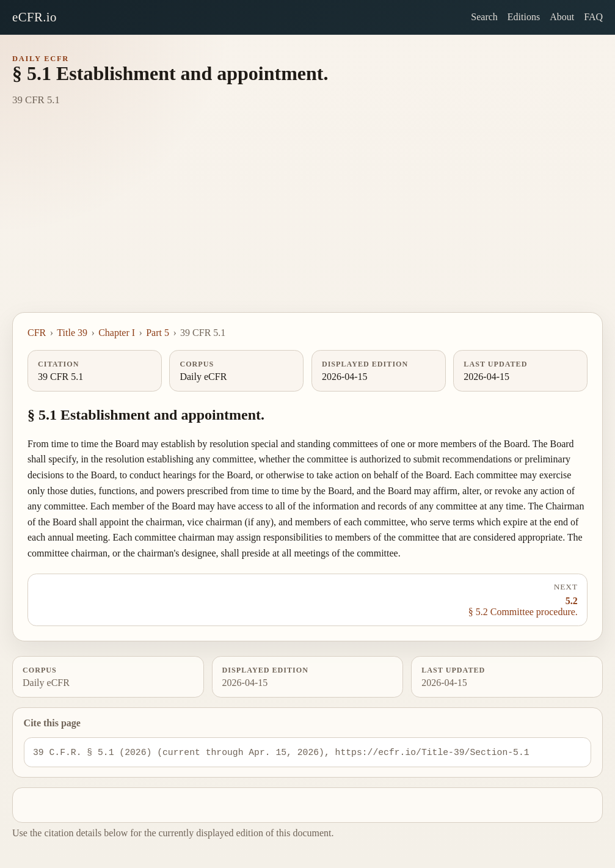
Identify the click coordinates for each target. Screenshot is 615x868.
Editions (524, 17)
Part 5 (158, 333)
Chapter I (117, 333)
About (562, 17)
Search (484, 17)
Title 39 (72, 333)
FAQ (593, 17)
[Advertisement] (307, 221)
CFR (37, 333)
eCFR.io (35, 17)
